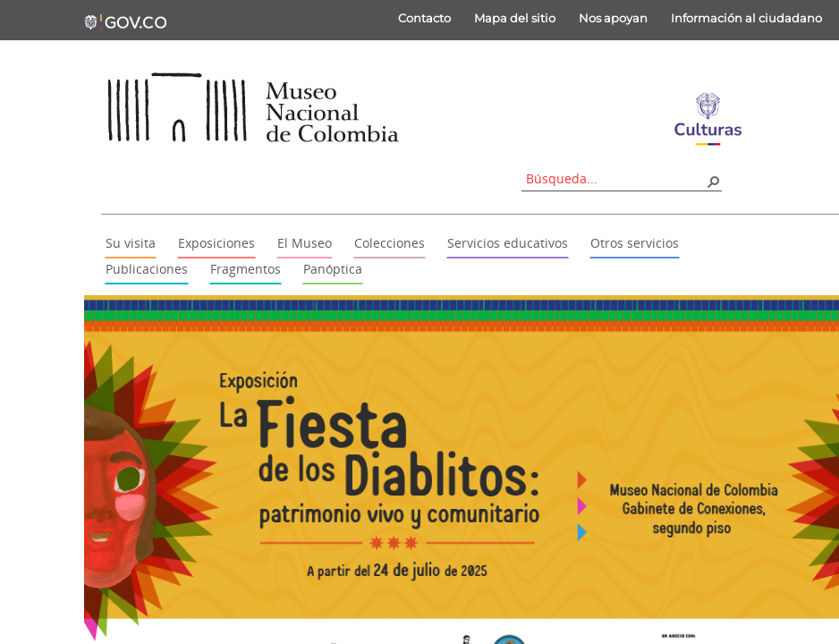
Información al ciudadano (746, 18)
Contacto (424, 18)
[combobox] (615, 178)
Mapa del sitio (515, 18)
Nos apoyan (613, 18)
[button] (713, 181)
